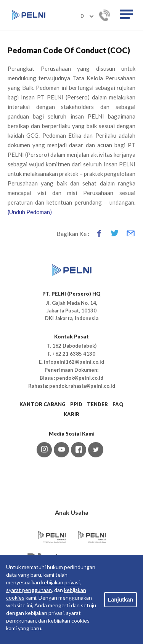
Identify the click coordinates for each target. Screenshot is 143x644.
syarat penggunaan (29, 590)
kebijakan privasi (60, 582)
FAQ (118, 404)
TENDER (97, 404)
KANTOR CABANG (43, 404)
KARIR (71, 414)
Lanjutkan (121, 600)
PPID (76, 404)
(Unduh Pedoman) (30, 212)
